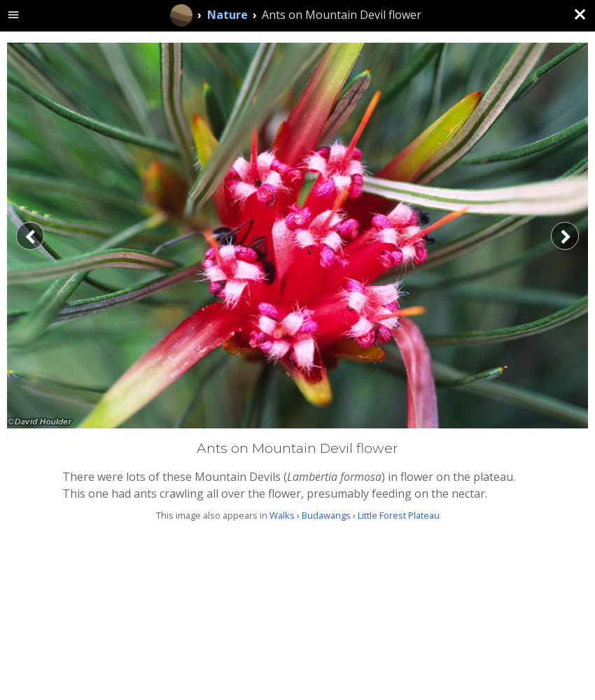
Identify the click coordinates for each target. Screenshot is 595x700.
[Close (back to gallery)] (580, 15)
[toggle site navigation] (14, 16)
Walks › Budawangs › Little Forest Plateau (355, 515)
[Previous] (30, 236)
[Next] (565, 236)
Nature (227, 15)
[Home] (181, 15)
